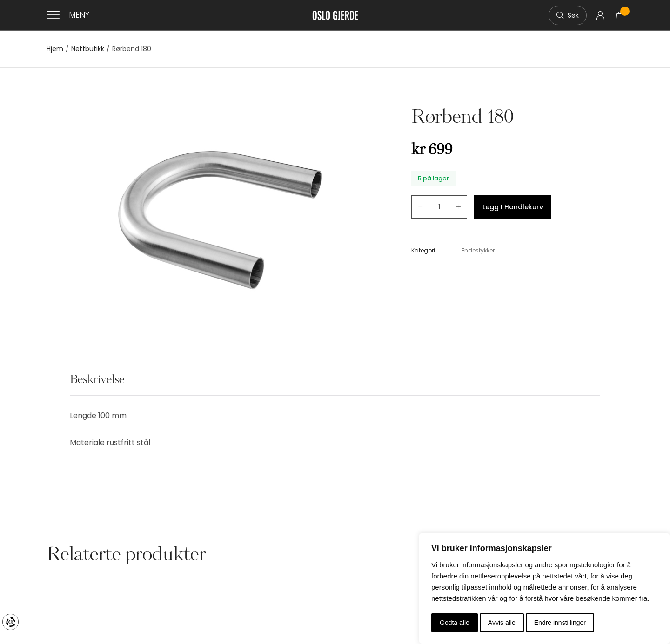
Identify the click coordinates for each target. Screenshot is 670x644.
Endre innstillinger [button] (560, 623)
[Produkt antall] (439, 207)
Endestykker (478, 250)
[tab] (97, 385)
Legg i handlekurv (513, 207)
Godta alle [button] (455, 623)
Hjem (55, 49)
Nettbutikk (88, 49)
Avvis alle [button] (502, 623)
